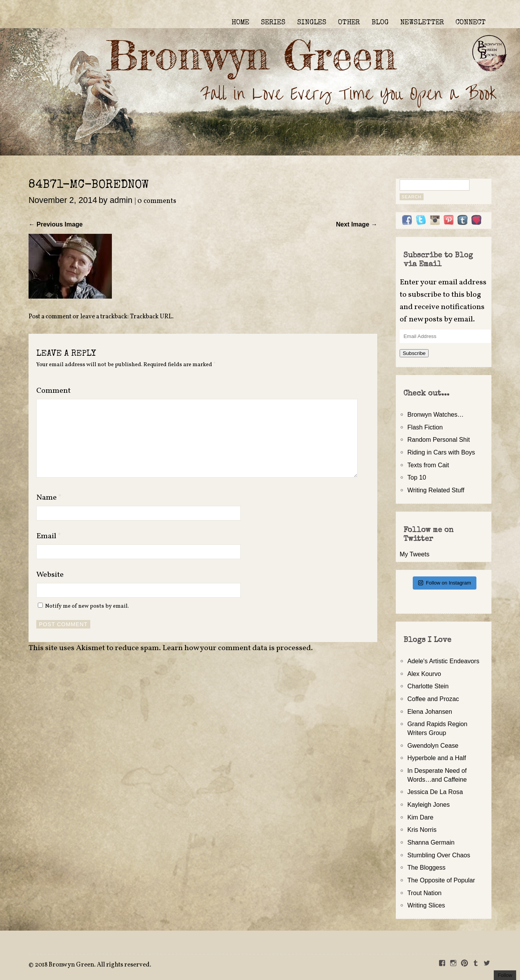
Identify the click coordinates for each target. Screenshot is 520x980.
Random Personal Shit (439, 439)
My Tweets (414, 554)
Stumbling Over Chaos (439, 855)
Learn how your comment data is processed (237, 648)
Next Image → (357, 224)
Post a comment (50, 317)
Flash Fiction (425, 427)
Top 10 (417, 477)
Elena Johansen (430, 711)
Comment (53, 391)
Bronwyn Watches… (436, 414)
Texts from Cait (428, 465)
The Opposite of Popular (441, 880)
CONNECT (471, 23)
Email (49, 536)
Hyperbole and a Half (437, 758)
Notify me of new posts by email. (87, 606)
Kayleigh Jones (429, 804)
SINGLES (312, 23)
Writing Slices (426, 905)
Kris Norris (422, 830)
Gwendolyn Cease (433, 745)
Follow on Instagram (445, 583)
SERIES (273, 23)
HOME (240, 23)
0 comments (157, 201)
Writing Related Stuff (436, 490)
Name (49, 498)
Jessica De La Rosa (435, 792)
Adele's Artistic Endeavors (443, 661)
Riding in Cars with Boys (441, 452)
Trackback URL (151, 317)
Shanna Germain (431, 842)
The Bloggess (426, 867)
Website (50, 575)
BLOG (380, 23)
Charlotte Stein (428, 686)
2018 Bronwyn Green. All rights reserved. (93, 965)
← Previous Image (56, 224)
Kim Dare (420, 817)
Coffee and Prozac (433, 699)
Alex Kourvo (424, 674)
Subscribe (414, 353)
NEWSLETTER (422, 23)
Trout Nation (424, 893)
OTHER (349, 23)
